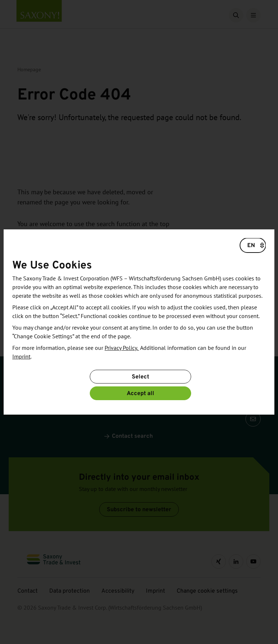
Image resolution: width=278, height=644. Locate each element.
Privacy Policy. (122, 348)
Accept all (140, 393)
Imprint (21, 357)
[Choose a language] (253, 245)
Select (140, 376)
